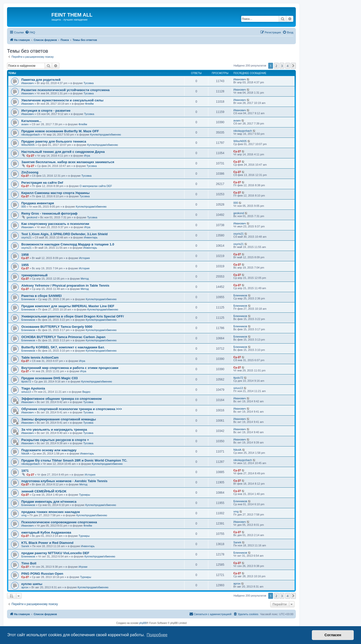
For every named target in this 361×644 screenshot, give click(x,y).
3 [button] (282, 66)
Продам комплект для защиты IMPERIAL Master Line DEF (68, 306)
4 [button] (288, 66)
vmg (24, 515)
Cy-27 (30, 156)
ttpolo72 (26, 381)
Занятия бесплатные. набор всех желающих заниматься (68, 162)
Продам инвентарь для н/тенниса (49, 502)
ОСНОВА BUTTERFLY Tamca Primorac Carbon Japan (63, 337)
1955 (25, 265)
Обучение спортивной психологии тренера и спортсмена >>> (72, 409)
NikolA (25, 454)
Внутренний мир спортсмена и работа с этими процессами (70, 368)
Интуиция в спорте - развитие (46, 111)
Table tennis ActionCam (40, 358)
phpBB (143, 623)
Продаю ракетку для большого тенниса (54, 141)
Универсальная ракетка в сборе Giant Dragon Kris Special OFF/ (73, 316)
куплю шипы (32, 584)
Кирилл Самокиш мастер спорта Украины (55, 193)
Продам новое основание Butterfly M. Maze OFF (60, 131)
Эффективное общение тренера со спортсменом (61, 399)
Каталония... (31, 121)
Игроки (83, 567)
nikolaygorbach (31, 135)
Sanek (25, 546)
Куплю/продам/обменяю (106, 135)
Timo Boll (29, 563)
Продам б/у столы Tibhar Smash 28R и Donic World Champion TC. (74, 460)
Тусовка (88, 83)
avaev (25, 124)
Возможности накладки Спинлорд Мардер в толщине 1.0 (68, 244)
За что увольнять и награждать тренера (54, 430)
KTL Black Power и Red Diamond (47, 543)
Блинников (28, 299)
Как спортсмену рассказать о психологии (55, 224)
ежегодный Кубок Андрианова (46, 532)
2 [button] (276, 66)
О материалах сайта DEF (96, 186)
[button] (293, 66)
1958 (25, 255)
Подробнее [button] (157, 635)
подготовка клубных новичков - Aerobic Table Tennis (64, 481)
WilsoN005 (28, 145)
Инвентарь (91, 237)
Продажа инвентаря (38, 203)
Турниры (84, 495)
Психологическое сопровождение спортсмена (59, 522)
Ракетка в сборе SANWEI (41, 296)
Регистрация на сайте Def (42, 183)
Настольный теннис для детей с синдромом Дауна (63, 152)
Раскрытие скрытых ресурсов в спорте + (55, 440)
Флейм (89, 104)
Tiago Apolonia (33, 388)
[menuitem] (30, 32)
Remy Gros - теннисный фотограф (49, 213)
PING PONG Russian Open (42, 574)
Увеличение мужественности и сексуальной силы (62, 100)
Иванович (28, 83)
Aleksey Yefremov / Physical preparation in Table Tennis (65, 285)
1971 (25, 471)
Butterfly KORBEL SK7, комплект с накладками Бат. (63, 347)
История (84, 258)
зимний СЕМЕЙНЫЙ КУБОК (44, 491)
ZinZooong (30, 172)
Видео (86, 392)
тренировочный (34, 275)
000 (24, 207)
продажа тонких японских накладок (51, 512)
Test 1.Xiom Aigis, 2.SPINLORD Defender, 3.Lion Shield (64, 234)
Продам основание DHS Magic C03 (50, 378)
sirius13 (26, 392)
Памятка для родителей (41, 80)
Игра (87, 156)
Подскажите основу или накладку (49, 450)
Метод (85, 279)
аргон (25, 587)
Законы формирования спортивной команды (59, 419)
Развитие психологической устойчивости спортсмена (65, 90)
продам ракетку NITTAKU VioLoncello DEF (55, 553)
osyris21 (26, 237)
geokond (32, 217)
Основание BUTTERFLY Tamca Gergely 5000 (57, 327)
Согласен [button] (333, 635)
